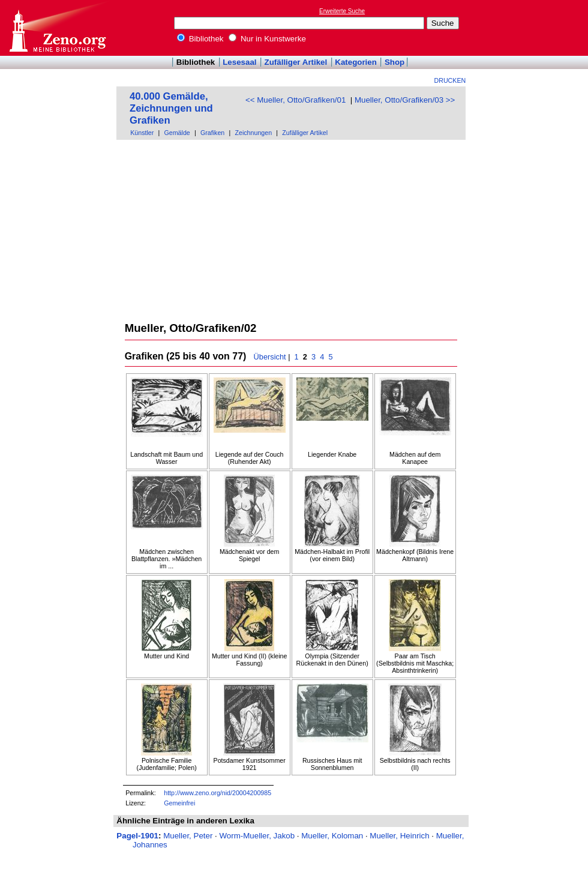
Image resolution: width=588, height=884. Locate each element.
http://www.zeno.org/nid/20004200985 (217, 793)
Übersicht (270, 357)
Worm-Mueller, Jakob (257, 836)
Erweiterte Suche (342, 11)
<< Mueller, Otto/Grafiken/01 (295, 100)
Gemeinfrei (179, 803)
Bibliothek (200, 39)
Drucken (450, 80)
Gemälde (177, 133)
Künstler (142, 133)
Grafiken (212, 133)
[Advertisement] (291, 230)
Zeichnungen (253, 133)
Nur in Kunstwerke (267, 39)
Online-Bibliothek (57, 28)
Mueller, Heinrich (399, 836)
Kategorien (356, 62)
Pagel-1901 (137, 836)
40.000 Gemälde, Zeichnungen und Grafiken (171, 108)
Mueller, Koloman (332, 836)
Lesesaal (239, 62)
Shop (394, 62)
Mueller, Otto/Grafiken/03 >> (405, 100)
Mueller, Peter (188, 836)
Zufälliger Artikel (296, 62)
